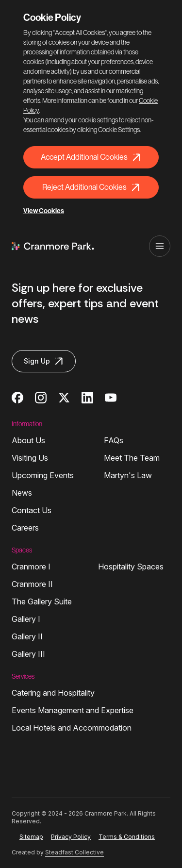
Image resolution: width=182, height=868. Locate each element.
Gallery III (28, 654)
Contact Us (32, 510)
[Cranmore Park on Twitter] (64, 398)
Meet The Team (132, 458)
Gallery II (27, 636)
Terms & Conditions (127, 837)
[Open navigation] (160, 246)
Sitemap (31, 837)
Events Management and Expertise (73, 710)
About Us (28, 440)
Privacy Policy (71, 837)
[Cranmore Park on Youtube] (111, 398)
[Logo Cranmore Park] (53, 246)
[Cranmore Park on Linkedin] (87, 398)
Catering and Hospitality (53, 693)
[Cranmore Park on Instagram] (41, 398)
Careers (25, 528)
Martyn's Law (128, 475)
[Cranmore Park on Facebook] (17, 398)
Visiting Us (30, 458)
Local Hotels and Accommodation (72, 728)
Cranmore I (31, 567)
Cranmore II (32, 584)
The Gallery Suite (42, 601)
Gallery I (26, 619)
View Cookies (44, 211)
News (22, 493)
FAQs (114, 440)
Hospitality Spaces (131, 567)
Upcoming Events (43, 475)
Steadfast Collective (74, 852)
